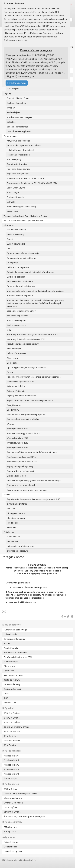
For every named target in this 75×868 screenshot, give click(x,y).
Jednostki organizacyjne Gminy (21, 311)
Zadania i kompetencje (17, 127)
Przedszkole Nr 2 (11, 760)
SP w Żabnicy (10, 745)
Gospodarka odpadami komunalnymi (24, 145)
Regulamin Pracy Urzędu (18, 174)
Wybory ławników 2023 (17, 429)
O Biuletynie (9, 532)
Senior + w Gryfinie (12, 812)
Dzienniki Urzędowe (13, 851)
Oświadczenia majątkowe (19, 131)
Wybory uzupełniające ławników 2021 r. (25, 433)
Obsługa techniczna (16, 513)
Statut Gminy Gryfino (16, 188)
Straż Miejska (13, 89)
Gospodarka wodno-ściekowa (21, 286)
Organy (7, 93)
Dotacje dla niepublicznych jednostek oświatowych (30, 272)
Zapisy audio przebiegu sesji (20, 466)
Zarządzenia (13, 211)
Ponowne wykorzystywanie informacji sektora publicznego (34, 377)
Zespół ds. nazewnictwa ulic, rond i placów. (27, 490)
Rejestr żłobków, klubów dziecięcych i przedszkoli (30, 400)
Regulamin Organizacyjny (18, 169)
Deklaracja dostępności (18, 267)
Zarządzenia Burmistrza (15, 639)
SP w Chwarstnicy (12, 731)
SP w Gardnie (10, 736)
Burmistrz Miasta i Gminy (18, 98)
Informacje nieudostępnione (20, 296)
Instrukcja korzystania (17, 504)
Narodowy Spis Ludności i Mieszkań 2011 (26, 339)
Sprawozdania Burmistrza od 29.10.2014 (25, 178)
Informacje (9, 225)
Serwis (7, 495)
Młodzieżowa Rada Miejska (20, 117)
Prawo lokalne (10, 136)
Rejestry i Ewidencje (16, 391)
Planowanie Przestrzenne (18, 155)
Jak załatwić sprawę (16, 230)
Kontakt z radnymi (12, 680)
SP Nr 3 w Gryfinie (12, 722)
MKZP (10, 330)
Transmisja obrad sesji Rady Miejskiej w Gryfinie (26, 216)
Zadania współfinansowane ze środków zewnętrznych (32, 452)
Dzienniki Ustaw (11, 842)
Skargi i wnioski (14, 405)
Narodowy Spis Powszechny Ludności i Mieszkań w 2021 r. (34, 335)
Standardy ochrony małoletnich (21, 485)
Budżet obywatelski (16, 244)
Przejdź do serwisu (17, 83)
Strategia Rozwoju (15, 197)
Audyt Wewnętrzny (15, 234)
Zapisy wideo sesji (12, 689)
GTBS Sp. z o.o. (11, 827)
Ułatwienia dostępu (16, 518)
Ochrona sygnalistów (16, 476)
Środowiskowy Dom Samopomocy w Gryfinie (24, 816)
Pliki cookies (13, 523)
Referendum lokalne (16, 386)
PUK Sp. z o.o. (10, 832)
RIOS (6, 698)
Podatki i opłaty (14, 160)
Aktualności (12, 541)
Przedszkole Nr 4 (11, 769)
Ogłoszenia (12, 363)
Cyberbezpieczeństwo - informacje (23, 253)
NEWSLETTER (10, 703)
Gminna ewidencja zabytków (20, 281)
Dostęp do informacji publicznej (22, 258)
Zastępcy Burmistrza (16, 103)
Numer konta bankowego (15, 630)
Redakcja (11, 509)
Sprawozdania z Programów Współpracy (26, 415)
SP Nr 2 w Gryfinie (12, 718)
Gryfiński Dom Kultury (13, 803)
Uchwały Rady (10, 634)
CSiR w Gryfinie (10, 789)
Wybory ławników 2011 (17, 448)
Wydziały (11, 108)
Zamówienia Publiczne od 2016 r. (19, 657)
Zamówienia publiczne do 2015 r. (22, 462)
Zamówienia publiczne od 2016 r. (22, 457)
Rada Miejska (14, 112)
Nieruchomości (14, 349)
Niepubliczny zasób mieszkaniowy (23, 344)
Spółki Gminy (13, 410)
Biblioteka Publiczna (13, 798)
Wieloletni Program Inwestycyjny (21, 207)
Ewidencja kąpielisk (16, 277)
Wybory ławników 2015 (17, 443)
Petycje (10, 372)
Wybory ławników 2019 (17, 438)
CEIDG (10, 248)
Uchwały (11, 202)
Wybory (10, 424)
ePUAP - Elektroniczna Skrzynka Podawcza (23, 221)
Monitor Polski (10, 847)
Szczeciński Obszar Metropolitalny (23, 419)
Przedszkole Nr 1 (11, 756)
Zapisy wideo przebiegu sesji (20, 471)
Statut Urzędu (13, 193)
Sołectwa (11, 122)
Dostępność (13, 263)
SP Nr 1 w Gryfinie (12, 713)
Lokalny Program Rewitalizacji (20, 150)
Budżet (10, 239)
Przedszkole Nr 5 (11, 774)
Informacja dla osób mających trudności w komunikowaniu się (35, 291)
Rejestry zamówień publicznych (21, 396)
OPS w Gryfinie (10, 807)
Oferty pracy (12, 358)
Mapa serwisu (13, 537)
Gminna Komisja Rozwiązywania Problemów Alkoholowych (34, 481)
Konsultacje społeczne (17, 316)
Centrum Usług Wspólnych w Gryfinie (21, 794)
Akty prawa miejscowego (18, 141)
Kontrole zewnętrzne (16, 325)
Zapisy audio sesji (12, 684)
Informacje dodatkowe (17, 551)
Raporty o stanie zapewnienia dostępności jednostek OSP (33, 499)
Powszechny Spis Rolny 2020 (20, 382)
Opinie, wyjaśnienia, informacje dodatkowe (26, 367)
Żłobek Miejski (10, 779)
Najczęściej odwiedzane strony (21, 546)
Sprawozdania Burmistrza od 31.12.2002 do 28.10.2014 (32, 183)
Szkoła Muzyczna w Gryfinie (16, 727)
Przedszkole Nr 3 (11, 765)
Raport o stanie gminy (17, 164)
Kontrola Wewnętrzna (17, 320)
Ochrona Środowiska (16, 353)
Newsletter (12, 527)
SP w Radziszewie (12, 741)
